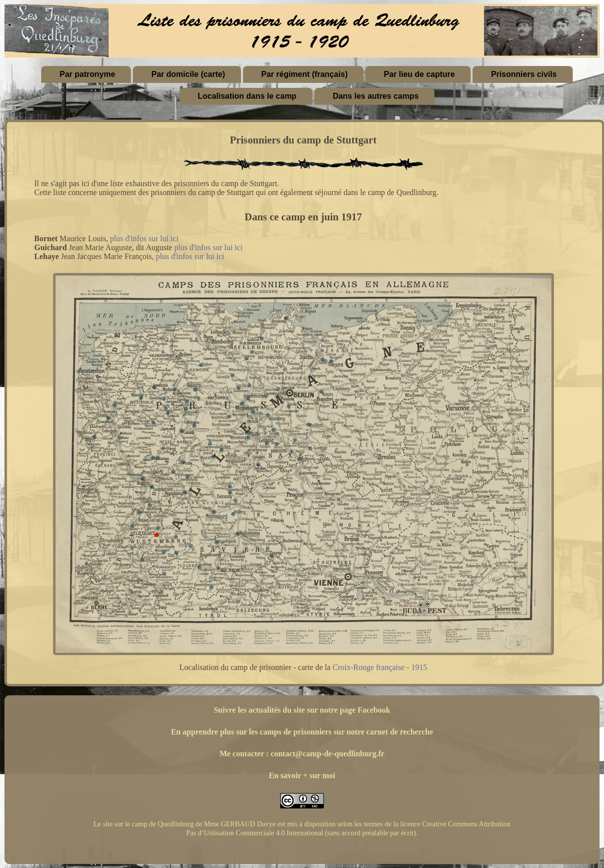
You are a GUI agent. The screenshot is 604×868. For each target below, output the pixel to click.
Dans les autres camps (376, 96)
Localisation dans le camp (247, 96)
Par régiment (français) (304, 74)
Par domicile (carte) (188, 74)
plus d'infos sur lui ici (144, 238)
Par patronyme (87, 74)
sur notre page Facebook (349, 710)
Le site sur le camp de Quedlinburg (143, 824)
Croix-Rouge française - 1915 (380, 667)
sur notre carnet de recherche (384, 732)
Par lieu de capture (419, 74)
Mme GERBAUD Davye (240, 824)
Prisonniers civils (524, 74)
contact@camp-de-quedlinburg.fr (328, 754)
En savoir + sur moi (302, 775)
